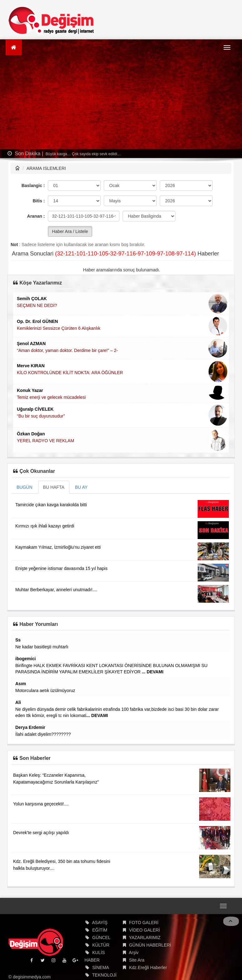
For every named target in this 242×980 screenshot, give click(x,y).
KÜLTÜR (101, 945)
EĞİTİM (100, 930)
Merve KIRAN (31, 366)
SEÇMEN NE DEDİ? (37, 305)
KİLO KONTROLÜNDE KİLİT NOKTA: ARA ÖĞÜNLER (70, 373)
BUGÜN (25, 487)
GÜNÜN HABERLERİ (150, 945)
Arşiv (134, 953)
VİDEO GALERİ (145, 930)
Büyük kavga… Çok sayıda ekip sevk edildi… (83, 154)
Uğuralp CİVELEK (35, 409)
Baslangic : (33, 186)
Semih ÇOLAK (32, 299)
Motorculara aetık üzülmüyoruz (45, 690)
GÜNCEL (101, 938)
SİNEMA (101, 968)
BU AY (81, 487)
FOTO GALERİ (144, 923)
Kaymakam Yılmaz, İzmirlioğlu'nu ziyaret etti (58, 547)
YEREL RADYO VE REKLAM (45, 441)
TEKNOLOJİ (104, 975)
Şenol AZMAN (31, 344)
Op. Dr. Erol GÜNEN (37, 321)
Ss (18, 640)
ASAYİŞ (100, 923)
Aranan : (36, 216)
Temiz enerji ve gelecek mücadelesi (51, 397)
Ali (18, 702)
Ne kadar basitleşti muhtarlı (42, 647)
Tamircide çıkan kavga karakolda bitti (51, 505)
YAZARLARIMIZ (145, 938)
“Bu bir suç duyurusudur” (41, 416)
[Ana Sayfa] (14, 47)
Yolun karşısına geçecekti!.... (41, 804)
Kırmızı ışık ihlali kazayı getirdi (45, 526)
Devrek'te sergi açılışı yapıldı (41, 833)
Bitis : (39, 201)
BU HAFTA (54, 487)
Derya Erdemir (30, 727)
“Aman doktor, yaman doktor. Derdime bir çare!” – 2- (67, 350)
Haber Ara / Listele (70, 231)
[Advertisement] (121, 102)
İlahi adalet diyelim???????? (43, 734)
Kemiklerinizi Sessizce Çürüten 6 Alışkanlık (59, 328)
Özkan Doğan (31, 434)
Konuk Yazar (30, 390)
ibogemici (25, 659)
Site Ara (137, 960)
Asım (21, 684)
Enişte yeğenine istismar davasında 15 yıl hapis (61, 568)
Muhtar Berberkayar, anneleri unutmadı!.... (56, 590)
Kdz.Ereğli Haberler (148, 968)
